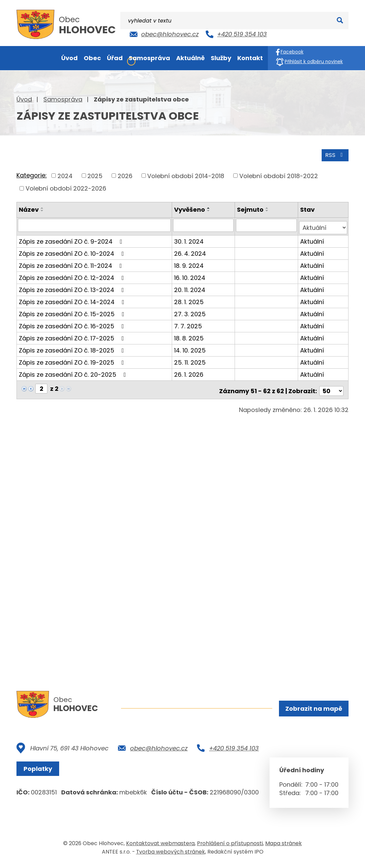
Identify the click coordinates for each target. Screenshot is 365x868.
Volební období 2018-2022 (279, 175)
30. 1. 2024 (190, 238)
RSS (334, 154)
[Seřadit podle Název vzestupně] (42, 207)
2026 (125, 175)
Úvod (24, 99)
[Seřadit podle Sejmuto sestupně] (268, 210)
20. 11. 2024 (191, 286)
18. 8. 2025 (190, 335)
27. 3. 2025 (191, 310)
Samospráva (63, 99)
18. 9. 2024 (190, 262)
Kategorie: (32, 174)
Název (29, 209)
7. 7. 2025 (189, 322)
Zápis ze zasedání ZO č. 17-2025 (73, 335)
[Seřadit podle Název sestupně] (42, 210)
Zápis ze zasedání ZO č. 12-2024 (73, 274)
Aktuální (312, 238)
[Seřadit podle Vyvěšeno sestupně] (210, 210)
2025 (95, 175)
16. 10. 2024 (191, 274)
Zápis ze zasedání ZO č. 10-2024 (73, 250)
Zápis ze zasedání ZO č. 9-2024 (72, 238)
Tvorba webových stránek (171, 854)
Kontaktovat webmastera (160, 846)
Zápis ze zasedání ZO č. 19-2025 (73, 359)
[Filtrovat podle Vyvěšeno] (204, 224)
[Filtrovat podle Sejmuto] (267, 224)
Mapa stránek (283, 846)
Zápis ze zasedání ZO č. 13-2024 (73, 286)
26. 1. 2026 (190, 371)
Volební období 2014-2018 (186, 175)
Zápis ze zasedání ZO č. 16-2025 (73, 322)
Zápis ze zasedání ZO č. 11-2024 (72, 262)
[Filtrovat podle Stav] (323, 224)
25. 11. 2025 (191, 359)
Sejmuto (251, 209)
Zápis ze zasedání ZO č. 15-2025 (73, 310)
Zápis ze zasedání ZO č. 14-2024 (73, 298)
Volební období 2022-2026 (66, 187)
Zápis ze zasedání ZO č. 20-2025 (74, 371)
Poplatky (40, 771)
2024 (65, 175)
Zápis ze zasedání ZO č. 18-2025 (73, 347)
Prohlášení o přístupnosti (230, 846)
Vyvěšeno (191, 209)
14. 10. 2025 (191, 347)
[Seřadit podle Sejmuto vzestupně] (268, 207)
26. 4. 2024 (191, 250)
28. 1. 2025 (190, 298)
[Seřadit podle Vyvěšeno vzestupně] (210, 207)
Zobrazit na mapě (313, 709)
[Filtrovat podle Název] (95, 224)
